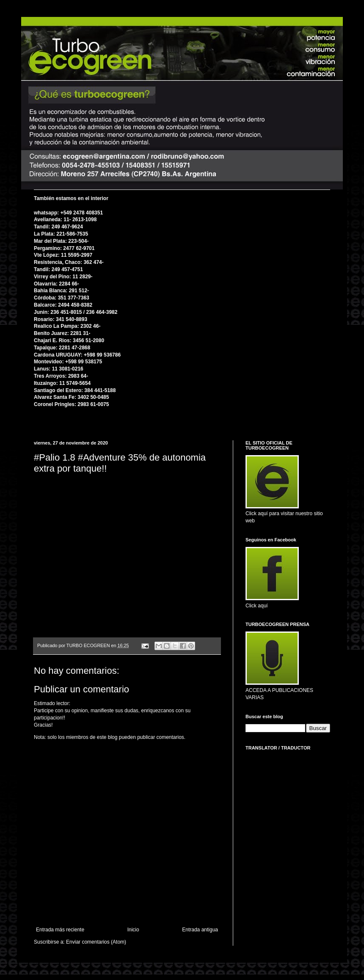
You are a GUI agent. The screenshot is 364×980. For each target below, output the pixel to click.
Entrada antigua (200, 930)
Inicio (133, 930)
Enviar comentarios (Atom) (96, 942)
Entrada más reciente (60, 930)
